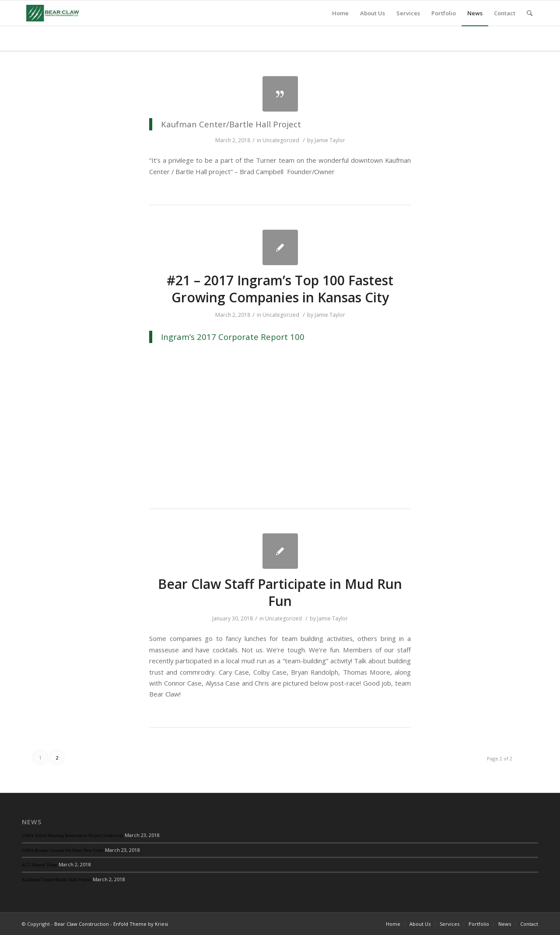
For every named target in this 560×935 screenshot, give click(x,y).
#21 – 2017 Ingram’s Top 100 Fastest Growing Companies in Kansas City (280, 289)
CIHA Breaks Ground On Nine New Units (63, 850)
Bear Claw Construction (82, 924)
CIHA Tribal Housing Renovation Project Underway (73, 835)
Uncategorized (281, 140)
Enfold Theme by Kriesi (141, 924)
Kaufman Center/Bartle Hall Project (57, 879)
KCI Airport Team (40, 865)
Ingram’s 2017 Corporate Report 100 (233, 337)
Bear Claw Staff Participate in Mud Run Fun (280, 592)
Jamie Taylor (330, 140)
